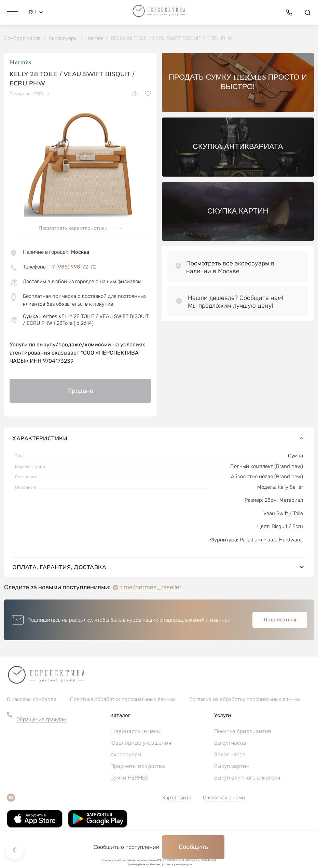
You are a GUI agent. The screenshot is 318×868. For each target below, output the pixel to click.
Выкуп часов (230, 743)
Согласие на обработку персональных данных (245, 700)
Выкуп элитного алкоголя (247, 778)
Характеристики (159, 439)
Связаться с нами (224, 798)
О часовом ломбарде (32, 700)
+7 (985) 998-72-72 (73, 267)
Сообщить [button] (193, 847)
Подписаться (280, 620)
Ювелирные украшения (141, 743)
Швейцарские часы (136, 732)
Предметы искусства (138, 766)
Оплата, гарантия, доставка (159, 567)
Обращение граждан (41, 720)
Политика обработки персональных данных (123, 700)
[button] (12, 12)
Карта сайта (177, 798)
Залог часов (230, 755)
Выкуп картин (232, 766)
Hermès (20, 63)
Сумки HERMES (129, 778)
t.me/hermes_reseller (151, 588)
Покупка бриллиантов (243, 732)
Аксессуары (126, 755)
